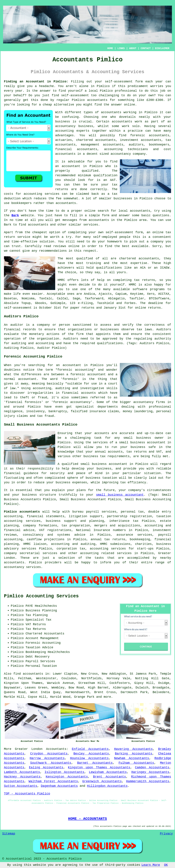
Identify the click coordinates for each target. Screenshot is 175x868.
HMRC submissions (115, 544)
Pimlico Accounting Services (41, 596)
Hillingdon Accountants (107, 786)
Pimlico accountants (22, 512)
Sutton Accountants (21, 786)
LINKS (121, 48)
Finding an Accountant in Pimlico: (36, 82)
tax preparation (76, 526)
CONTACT (146, 48)
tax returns (145, 280)
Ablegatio (116, 299)
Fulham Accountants (136, 763)
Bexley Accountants (91, 754)
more (107, 697)
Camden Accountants (152, 767)
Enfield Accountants (90, 749)
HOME (110, 48)
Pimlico (103, 86)
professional (126, 91)
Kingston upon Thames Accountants (99, 767)
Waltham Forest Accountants (53, 781)
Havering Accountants (133, 749)
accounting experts (72, 131)
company (157, 242)
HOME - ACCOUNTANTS (87, 819)
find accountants (28, 674)
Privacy (166, 834)
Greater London (29, 749)
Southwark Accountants (51, 763)
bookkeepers (21, 203)
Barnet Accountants (95, 763)
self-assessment (119, 82)
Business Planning (41, 611)
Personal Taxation (41, 666)
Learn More (151, 865)
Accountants (56, 749)
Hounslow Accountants (89, 758)
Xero (151, 294)
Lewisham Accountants (108, 772)
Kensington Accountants (67, 777)
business (63, 122)
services (91, 225)
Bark (15, 215)
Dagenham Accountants (59, 786)
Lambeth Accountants (22, 772)
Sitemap (9, 834)
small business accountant (120, 495)
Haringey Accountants (150, 772)
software (140, 289)
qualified (90, 171)
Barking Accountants (133, 754)
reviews (60, 246)
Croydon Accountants (49, 754)
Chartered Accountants (45, 634)
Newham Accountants (132, 758)
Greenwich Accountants (102, 781)
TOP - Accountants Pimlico (27, 794)
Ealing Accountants (46, 767)
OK (166, 865)
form (106, 215)
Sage (76, 299)
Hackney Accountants (22, 777)
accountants (97, 100)
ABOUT (133, 48)
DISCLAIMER (162, 48)
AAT (113, 180)
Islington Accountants (64, 772)
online (129, 105)
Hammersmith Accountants (148, 781)
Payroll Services (40, 661)
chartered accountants (139, 259)
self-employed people (112, 237)
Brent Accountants (109, 777)
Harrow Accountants (47, 758)
